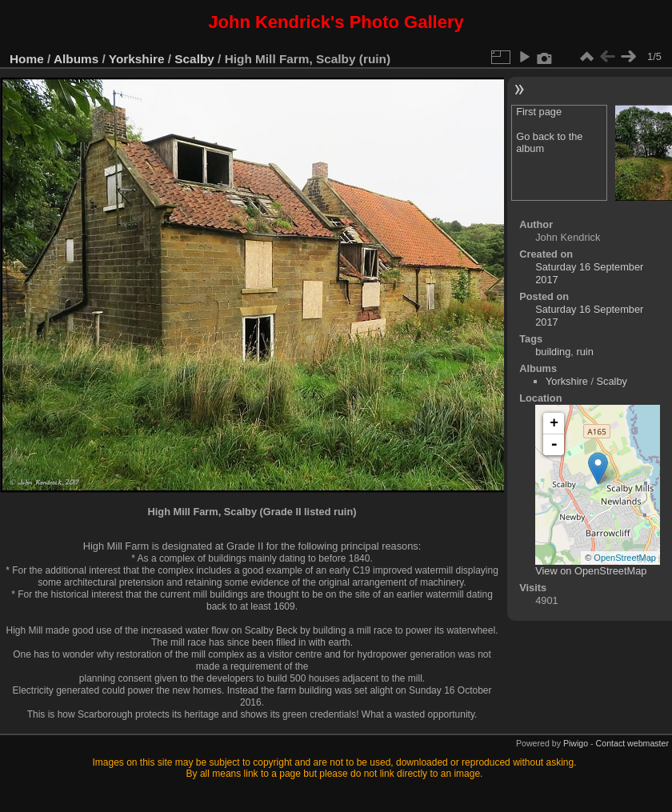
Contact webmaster (632, 743)
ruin (584, 352)
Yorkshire (137, 59)
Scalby (194, 59)
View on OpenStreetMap (591, 571)
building (553, 352)
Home (27, 59)
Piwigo (576, 743)
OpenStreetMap (625, 558)
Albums (76, 59)
